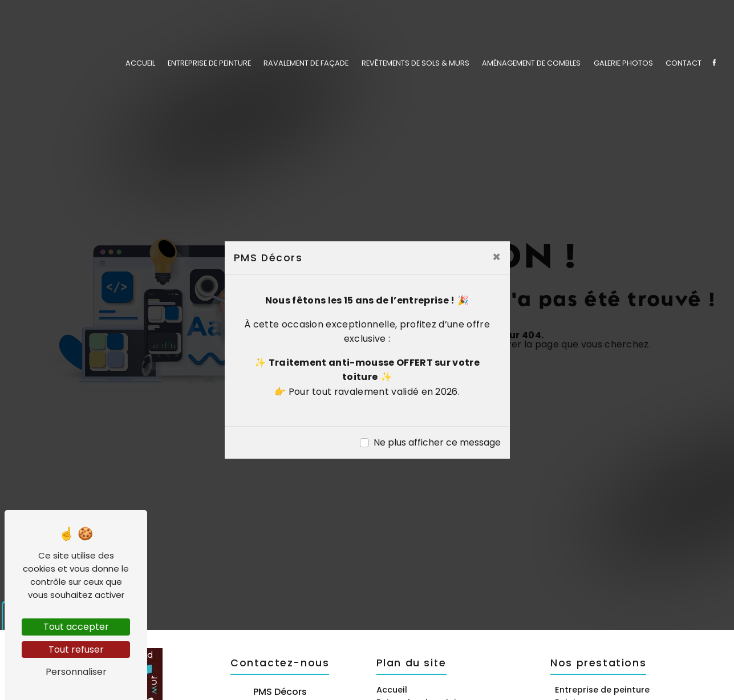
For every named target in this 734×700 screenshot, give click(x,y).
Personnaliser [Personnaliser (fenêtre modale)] (76, 672)
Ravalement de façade (306, 62)
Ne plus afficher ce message (437, 442)
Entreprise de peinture (209, 62)
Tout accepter (76, 627)
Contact (684, 62)
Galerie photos (623, 62)
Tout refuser (76, 650)
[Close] (496, 257)
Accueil (140, 62)
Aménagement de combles (531, 62)
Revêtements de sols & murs (415, 62)
